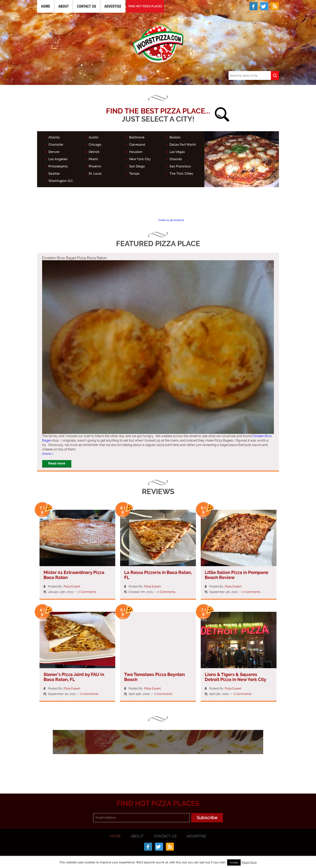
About (64, 6)
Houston (136, 152)
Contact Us (87, 6)
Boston (175, 137)
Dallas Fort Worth (183, 145)
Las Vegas (177, 152)
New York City (140, 159)
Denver (54, 152)
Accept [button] (234, 862)
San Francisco (180, 166)
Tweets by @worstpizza (171, 220)
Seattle (54, 174)
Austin (94, 137)
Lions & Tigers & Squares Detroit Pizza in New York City (235, 677)
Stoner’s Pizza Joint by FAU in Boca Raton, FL (74, 677)
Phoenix (95, 166)
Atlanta (54, 137)
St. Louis (95, 174)
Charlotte (56, 145)
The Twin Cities (181, 174)
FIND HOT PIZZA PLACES (145, 6)
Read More (249, 862)
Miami (93, 159)
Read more (57, 463)
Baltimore (137, 137)
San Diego (137, 166)
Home (46, 6)
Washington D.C (61, 181)
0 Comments (87, 592)
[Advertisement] (158, 206)
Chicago (95, 145)
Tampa (134, 174)
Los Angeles (58, 159)
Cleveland (137, 145)
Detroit (94, 152)
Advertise (113, 6)
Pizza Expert (72, 586)
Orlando (176, 159)
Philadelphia (58, 166)
